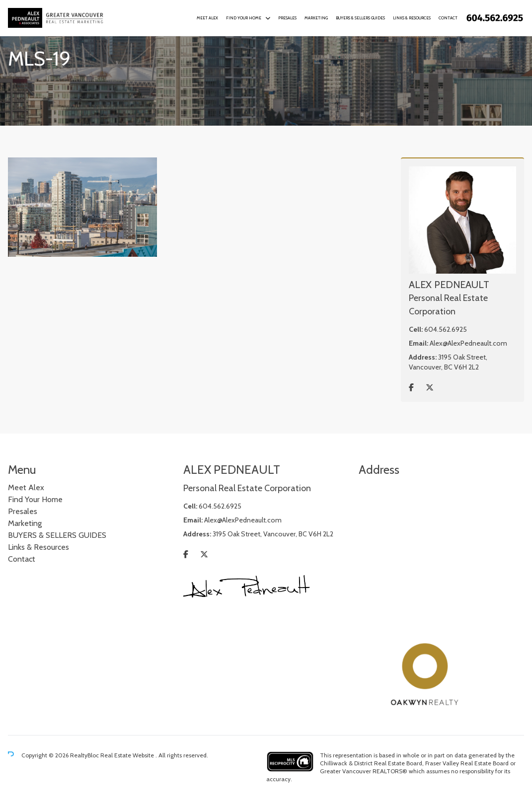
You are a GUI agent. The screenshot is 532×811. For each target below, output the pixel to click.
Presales (287, 18)
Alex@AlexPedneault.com (468, 343)
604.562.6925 (446, 329)
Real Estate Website (128, 755)
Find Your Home (244, 18)
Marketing (316, 18)
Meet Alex (207, 18)
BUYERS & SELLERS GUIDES (360, 18)
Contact (448, 18)
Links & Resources (412, 18)
